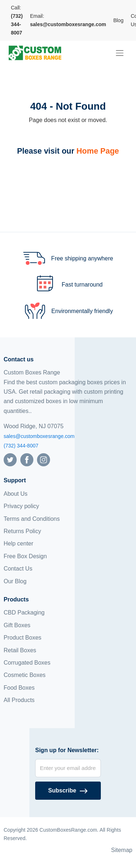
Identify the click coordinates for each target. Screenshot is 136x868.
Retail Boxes (20, 650)
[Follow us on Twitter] (10, 460)
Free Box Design (25, 556)
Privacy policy (21, 506)
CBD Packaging (24, 613)
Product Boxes (22, 638)
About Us (16, 494)
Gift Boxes (17, 625)
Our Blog (15, 581)
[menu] (120, 53)
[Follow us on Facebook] (27, 460)
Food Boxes (19, 688)
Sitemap (122, 850)
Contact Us (18, 569)
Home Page (98, 151)
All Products (19, 700)
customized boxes (38, 401)
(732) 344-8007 (21, 446)
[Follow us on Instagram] (44, 460)
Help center (18, 543)
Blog (118, 20)
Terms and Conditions (32, 519)
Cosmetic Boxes (25, 675)
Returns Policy (22, 531)
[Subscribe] (68, 791)
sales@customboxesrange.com (39, 436)
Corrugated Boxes (27, 663)
